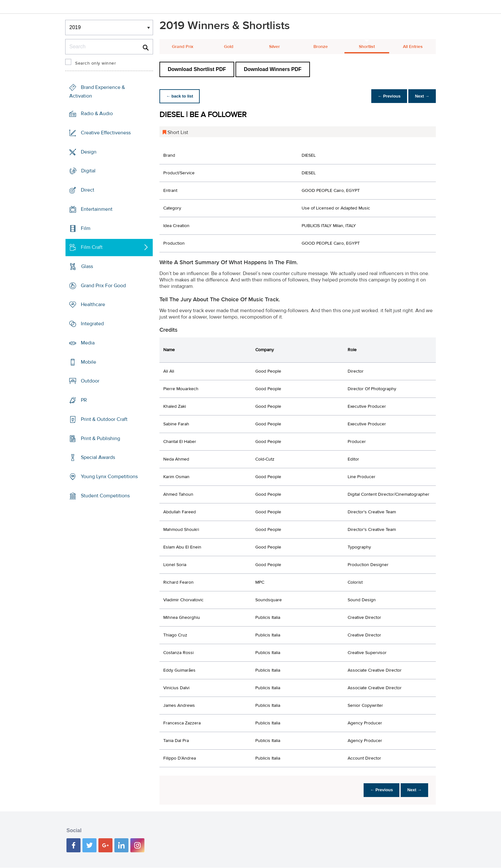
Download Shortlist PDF (197, 69)
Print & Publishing (100, 438)
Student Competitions (105, 496)
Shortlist (367, 47)
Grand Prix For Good (103, 286)
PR (84, 400)
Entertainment (97, 209)
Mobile (89, 362)
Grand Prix (183, 47)
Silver (274, 47)
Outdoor (90, 381)
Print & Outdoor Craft (104, 419)
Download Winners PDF (273, 69)
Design (89, 152)
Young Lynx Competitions (109, 477)
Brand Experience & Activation (97, 92)
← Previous (386, 96)
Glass (87, 266)
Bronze (321, 47)
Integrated (92, 324)
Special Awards (98, 457)
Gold (229, 47)
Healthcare (93, 304)
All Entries (413, 47)
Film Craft (92, 247)
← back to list (181, 96)
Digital (88, 171)
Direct (88, 190)
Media (88, 343)
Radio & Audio (97, 114)
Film (86, 228)
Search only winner (96, 63)
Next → (421, 96)
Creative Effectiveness (106, 133)
